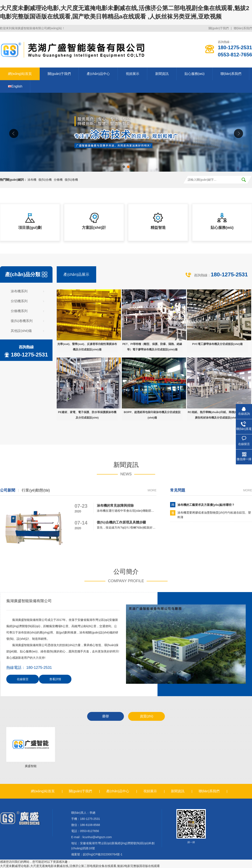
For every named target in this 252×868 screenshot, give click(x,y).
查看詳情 (55, 679)
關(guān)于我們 (219, 28)
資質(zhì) (147, 716)
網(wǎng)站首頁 (20, 74)
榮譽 (106, 716)
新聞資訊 (162, 74)
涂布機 (32, 180)
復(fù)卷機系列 (22, 321)
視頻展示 (133, 74)
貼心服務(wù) (195, 74)
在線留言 (23, 679)
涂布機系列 (19, 291)
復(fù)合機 (45, 180)
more (152, 490)
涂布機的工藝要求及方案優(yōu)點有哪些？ (206, 505)
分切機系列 (19, 301)
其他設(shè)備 (21, 331)
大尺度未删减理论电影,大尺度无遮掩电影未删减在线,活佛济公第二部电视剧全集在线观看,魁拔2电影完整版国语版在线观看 (80, 866)
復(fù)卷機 (71, 180)
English (15, 86)
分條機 (58, 180)
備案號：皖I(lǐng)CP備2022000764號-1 (97, 854)
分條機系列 (19, 311)
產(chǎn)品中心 (98, 74)
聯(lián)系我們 (243, 28)
